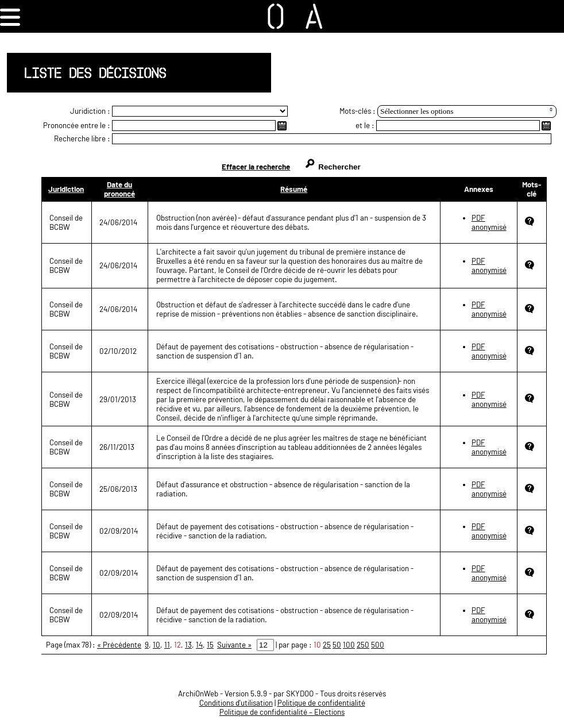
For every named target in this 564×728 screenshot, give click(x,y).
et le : (365, 125)
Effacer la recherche (256, 167)
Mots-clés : (358, 111)
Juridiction (66, 189)
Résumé (294, 189)
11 (167, 645)
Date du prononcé (119, 189)
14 (199, 645)
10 (157, 645)
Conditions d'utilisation (236, 703)
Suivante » (234, 645)
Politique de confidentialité (321, 703)
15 (210, 645)
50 (337, 645)
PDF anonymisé (489, 222)
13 (188, 645)
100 (349, 645)
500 (378, 645)
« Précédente (119, 645)
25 (327, 645)
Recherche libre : (82, 138)
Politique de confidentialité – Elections (282, 712)
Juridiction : (90, 111)
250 (363, 645)
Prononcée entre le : (77, 125)
